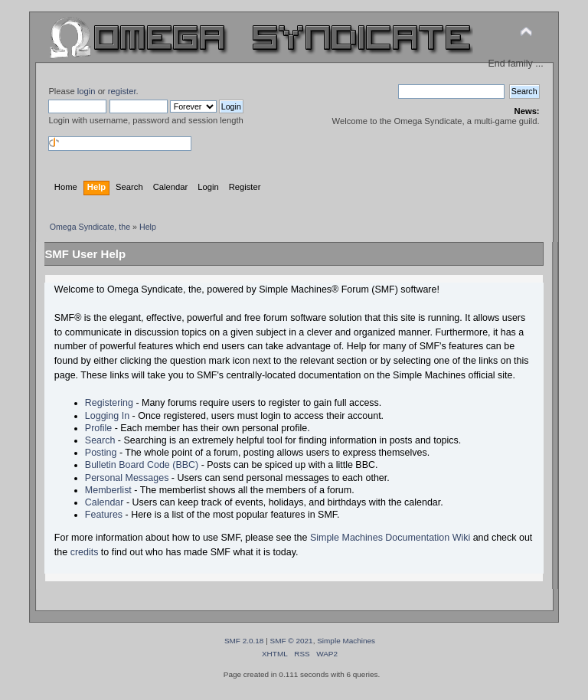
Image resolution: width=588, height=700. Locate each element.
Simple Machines (346, 641)
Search (100, 440)
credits (85, 552)
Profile (98, 428)
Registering (109, 403)
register (122, 91)
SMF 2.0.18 (244, 641)
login (87, 91)
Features (104, 515)
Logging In (107, 416)
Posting (101, 453)
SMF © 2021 (292, 641)
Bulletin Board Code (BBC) (142, 465)
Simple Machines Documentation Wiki (390, 538)
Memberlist (108, 490)
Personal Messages (127, 478)
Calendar (105, 502)
